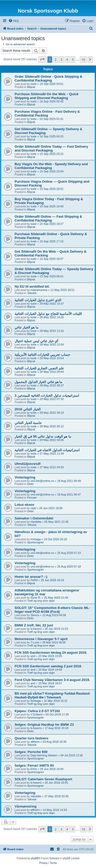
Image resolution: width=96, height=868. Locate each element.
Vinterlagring (25, 477)
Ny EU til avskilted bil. (32, 286)
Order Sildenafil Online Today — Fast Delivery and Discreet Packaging (51, 148)
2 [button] (56, 59)
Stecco (35, 615)
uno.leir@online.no (42, 481)
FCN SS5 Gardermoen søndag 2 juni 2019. (48, 666)
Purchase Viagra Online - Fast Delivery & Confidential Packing (47, 113)
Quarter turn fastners (31, 738)
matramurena (39, 290)
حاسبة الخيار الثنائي (28, 423)
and (33, 656)
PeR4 (34, 580)
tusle (33, 84)
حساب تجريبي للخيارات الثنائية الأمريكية (42, 355)
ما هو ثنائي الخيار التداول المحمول (38, 382)
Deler (30, 484)
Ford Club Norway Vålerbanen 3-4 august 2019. (52, 680)
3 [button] (61, 59)
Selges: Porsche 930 (31, 752)
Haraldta (36, 522)
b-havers (36, 629)
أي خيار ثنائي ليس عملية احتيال (36, 341)
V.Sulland (36, 714)
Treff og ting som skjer (41, 601)
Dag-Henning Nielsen (44, 755)
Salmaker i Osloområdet (34, 518)
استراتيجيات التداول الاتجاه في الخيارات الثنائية (47, 450)
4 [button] (67, 59)
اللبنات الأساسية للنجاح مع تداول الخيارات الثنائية (48, 314)
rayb (33, 508)
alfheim (35, 742)
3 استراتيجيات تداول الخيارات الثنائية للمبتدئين (47, 396)
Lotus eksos (24, 505)
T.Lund (35, 642)
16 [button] (83, 59)
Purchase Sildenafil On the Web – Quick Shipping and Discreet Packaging (47, 96)
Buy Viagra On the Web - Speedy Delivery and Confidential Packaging (51, 166)
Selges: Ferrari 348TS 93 (34, 765)
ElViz (34, 769)
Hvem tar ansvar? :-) (31, 577)
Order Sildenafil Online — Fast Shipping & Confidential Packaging (48, 218)
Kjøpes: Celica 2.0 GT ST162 (37, 711)
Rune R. (36, 598)
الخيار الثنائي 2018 (28, 409)
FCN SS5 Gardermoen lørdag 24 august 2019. (51, 653)
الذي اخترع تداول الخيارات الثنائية (38, 300)
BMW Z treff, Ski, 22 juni (34, 625)
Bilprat (31, 87)
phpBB (35, 858)
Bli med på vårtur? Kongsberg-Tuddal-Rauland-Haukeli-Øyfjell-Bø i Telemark (53, 695)
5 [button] (73, 59)
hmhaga (36, 539)
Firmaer (32, 498)
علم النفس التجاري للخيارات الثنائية (39, 368)
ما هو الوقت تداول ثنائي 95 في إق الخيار (43, 436)
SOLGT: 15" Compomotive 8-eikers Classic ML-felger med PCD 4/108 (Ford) (52, 610)
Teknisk (32, 293)
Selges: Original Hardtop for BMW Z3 (44, 725)
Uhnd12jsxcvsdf (28, 464)
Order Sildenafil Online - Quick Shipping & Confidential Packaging (49, 78)
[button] (42, 59)
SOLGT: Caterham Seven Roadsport (43, 779)
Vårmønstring (26, 806)
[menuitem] (14, 21)
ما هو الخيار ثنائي (26, 327)
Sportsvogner (35, 542)
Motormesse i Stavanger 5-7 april (41, 639)
